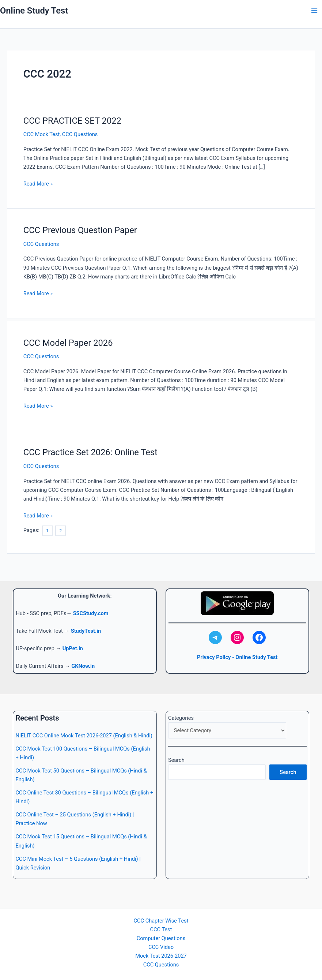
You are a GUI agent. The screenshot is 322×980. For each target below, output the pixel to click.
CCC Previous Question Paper (80, 230)
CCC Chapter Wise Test (161, 921)
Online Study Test (34, 11)
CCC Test (161, 929)
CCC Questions (80, 134)
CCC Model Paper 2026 (68, 343)
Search (176, 760)
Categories (181, 718)
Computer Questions (161, 938)
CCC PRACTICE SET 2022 (72, 121)
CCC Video (161, 947)
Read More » (38, 184)
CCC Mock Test (42, 134)
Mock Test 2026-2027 (161, 956)
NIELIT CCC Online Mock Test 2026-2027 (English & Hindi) (84, 736)
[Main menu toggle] (314, 11)
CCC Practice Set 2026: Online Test (90, 452)
